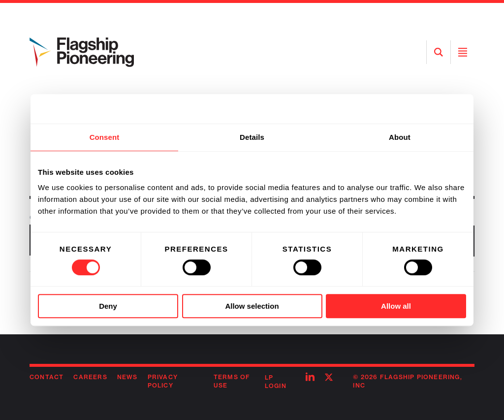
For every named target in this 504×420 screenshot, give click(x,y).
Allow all (396, 306)
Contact (47, 377)
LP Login (276, 382)
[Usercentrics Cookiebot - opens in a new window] (423, 109)
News (127, 377)
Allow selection (252, 306)
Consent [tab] (105, 137)
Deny (108, 306)
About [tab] (400, 137)
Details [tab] (252, 137)
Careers (90, 377)
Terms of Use (232, 381)
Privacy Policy (163, 381)
